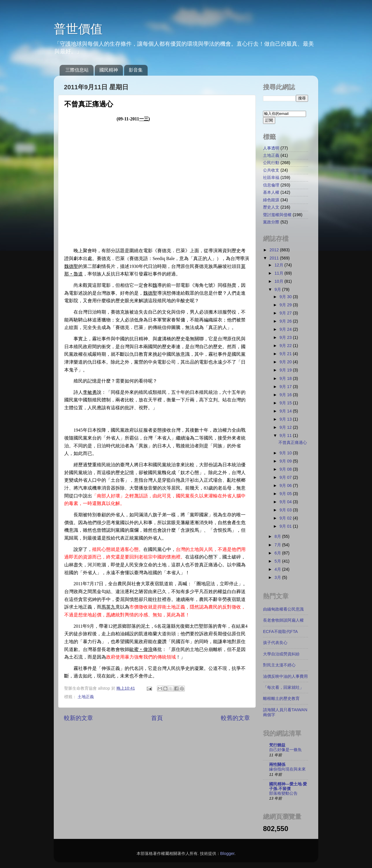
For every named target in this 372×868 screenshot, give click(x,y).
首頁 (157, 718)
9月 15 (286, 403)
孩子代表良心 (275, 643)
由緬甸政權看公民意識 (283, 609)
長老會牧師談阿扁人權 (283, 620)
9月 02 (286, 518)
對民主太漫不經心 (279, 665)
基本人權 (271, 192)
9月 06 (286, 485)
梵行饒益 (277, 745)
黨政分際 (271, 222)
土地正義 (86, 697)
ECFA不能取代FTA (280, 632)
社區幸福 (271, 177)
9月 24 (286, 329)
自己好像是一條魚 (285, 750)
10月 (280, 281)
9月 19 (286, 370)
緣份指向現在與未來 (287, 769)
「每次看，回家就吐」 (283, 687)
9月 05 (286, 494)
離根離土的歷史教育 (281, 698)
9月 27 (286, 313)
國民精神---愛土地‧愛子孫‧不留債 (288, 786)
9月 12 (286, 427)
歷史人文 (271, 207)
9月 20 (286, 362)
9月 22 (286, 346)
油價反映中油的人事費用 (285, 676)
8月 (278, 536)
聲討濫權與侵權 (277, 215)
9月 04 (286, 502)
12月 (280, 265)
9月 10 (286, 453)
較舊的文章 (235, 718)
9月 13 (286, 419)
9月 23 (286, 337)
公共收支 (271, 170)
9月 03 (286, 510)
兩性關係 (277, 764)
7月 (278, 545)
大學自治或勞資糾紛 (281, 654)
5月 (278, 561)
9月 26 (286, 321)
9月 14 (286, 411)
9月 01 (286, 526)
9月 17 (286, 387)
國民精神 (109, 70)
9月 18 (286, 378)
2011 (275, 258)
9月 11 (286, 435)
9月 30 (286, 297)
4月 (278, 569)
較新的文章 (78, 718)
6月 (278, 553)
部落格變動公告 (283, 793)
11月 (280, 273)
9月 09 (286, 461)
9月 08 (286, 469)
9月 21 (286, 354)
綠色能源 (271, 200)
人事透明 (271, 148)
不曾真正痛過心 (293, 442)
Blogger (227, 853)
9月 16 (286, 395)
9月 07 (286, 477)
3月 (278, 577)
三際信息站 (77, 70)
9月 (278, 289)
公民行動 (271, 163)
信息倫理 (271, 185)
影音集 (136, 70)
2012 (275, 250)
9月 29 (286, 305)
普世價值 (78, 29)
